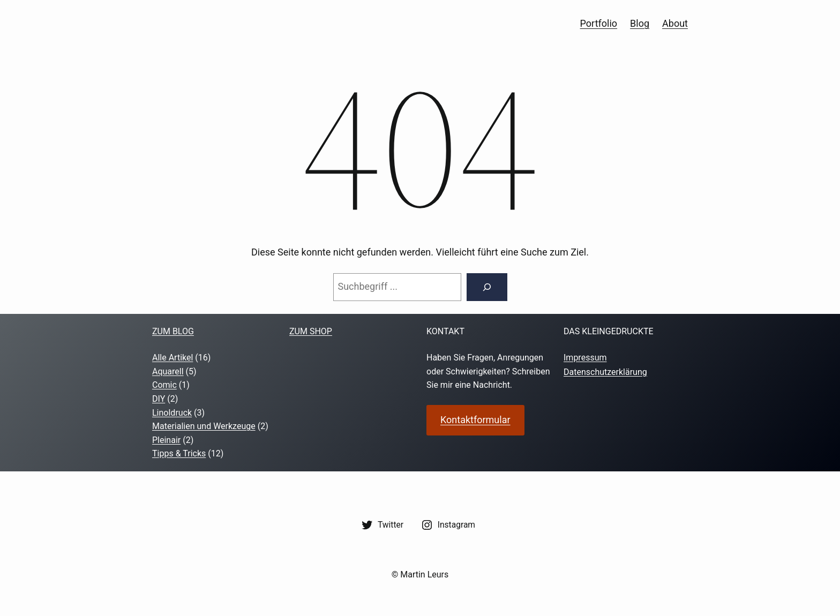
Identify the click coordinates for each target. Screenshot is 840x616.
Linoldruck (172, 413)
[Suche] (487, 287)
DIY (159, 399)
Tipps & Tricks (179, 453)
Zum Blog (173, 331)
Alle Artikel (172, 358)
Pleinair (166, 440)
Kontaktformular (475, 420)
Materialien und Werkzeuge (204, 426)
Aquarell (168, 371)
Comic (164, 385)
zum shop (311, 331)
